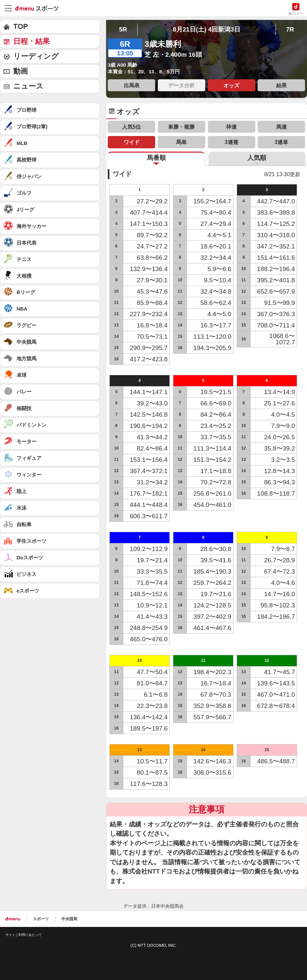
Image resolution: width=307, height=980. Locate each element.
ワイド (132, 142)
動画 (21, 71)
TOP (21, 26)
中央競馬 (69, 919)
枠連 (231, 127)
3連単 (281, 142)
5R (123, 29)
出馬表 (132, 85)
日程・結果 (31, 41)
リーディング (36, 56)
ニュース (28, 86)
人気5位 (131, 127)
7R (290, 29)
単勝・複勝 (181, 127)
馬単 (181, 142)
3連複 (232, 142)
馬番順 (156, 158)
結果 (281, 85)
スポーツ (41, 919)
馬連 (281, 127)
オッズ (231, 85)
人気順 (257, 158)
